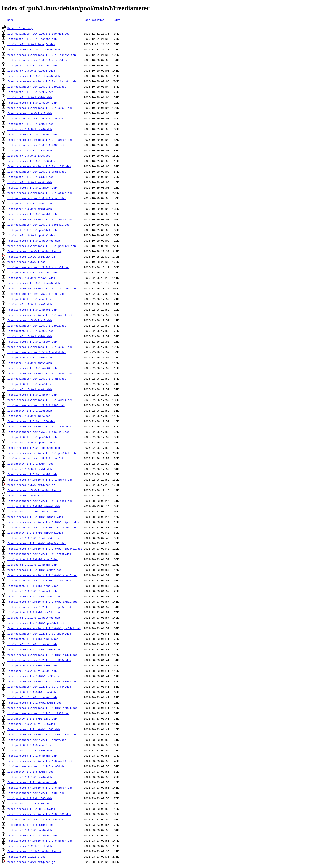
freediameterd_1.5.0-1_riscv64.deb (34, 283)
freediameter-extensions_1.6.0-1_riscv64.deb (42, 81)
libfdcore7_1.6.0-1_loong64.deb (31, 44)
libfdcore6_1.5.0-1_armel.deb (30, 304)
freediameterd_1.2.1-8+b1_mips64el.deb (37, 543)
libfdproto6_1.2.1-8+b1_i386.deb (32, 718)
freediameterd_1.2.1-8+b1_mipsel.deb (35, 517)
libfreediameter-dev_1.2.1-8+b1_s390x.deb (39, 660)
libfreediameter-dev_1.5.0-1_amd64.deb (37, 352)
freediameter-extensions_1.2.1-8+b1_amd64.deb (42, 655)
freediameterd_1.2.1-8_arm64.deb (32, 782)
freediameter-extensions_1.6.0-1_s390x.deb (40, 108)
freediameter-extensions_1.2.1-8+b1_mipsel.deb (43, 522)
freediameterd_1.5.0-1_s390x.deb (32, 341)
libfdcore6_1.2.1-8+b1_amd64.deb (32, 644)
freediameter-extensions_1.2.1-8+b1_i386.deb (42, 734)
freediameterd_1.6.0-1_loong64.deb (34, 49)
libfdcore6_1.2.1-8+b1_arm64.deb (32, 697)
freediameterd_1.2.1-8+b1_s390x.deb (34, 676)
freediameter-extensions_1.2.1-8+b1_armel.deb (42, 602)
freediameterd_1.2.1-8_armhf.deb (32, 756)
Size (117, 20)
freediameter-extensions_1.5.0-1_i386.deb (39, 426)
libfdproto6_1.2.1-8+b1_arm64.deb (33, 692)
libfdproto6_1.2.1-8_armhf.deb (30, 745)
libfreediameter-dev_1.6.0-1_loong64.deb (38, 33)
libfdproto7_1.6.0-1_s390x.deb (30, 92)
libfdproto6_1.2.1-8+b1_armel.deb (33, 586)
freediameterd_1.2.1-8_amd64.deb (32, 835)
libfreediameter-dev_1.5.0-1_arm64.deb (37, 379)
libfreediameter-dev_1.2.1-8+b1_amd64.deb (39, 634)
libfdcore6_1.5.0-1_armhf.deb (30, 469)
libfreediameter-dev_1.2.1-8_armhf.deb (37, 740)
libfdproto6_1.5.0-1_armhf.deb (30, 464)
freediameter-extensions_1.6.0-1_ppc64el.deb (42, 246)
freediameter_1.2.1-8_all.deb (30, 846)
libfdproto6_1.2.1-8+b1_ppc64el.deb (34, 612)
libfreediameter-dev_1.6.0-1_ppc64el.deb (38, 225)
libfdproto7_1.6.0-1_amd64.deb (30, 177)
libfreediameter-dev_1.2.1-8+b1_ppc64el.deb (41, 607)
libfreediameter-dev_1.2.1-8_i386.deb (36, 793)
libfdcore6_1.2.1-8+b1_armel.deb (32, 591)
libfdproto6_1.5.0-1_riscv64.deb (32, 272)
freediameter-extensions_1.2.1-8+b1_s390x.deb (42, 681)
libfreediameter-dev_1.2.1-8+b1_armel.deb (39, 580)
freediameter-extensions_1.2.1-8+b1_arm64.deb (42, 708)
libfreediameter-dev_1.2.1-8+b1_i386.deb (38, 713)
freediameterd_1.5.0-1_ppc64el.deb (34, 448)
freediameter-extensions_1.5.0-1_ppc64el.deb (42, 453)
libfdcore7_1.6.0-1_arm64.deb (30, 129)
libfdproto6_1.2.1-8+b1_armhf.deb (33, 559)
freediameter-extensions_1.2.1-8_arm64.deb (40, 788)
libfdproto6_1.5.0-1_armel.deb (30, 299)
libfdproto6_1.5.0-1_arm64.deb (30, 384)
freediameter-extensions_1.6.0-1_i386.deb (39, 166)
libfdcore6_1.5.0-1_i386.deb (29, 416)
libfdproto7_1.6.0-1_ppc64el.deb (32, 230)
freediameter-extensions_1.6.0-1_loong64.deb (42, 55)
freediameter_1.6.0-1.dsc (26, 262)
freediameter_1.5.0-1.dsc (26, 495)
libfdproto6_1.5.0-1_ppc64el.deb (32, 437)
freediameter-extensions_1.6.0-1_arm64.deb (40, 140)
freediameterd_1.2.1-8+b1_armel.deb (34, 596)
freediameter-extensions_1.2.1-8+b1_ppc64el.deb (44, 628)
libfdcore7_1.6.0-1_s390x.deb (30, 97)
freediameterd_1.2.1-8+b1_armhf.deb (34, 570)
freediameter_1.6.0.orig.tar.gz (31, 257)
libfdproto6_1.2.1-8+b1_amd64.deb (33, 639)
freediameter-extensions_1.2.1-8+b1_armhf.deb (42, 575)
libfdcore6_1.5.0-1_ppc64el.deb (31, 442)
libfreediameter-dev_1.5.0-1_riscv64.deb (38, 267)
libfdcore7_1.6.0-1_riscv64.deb (31, 71)
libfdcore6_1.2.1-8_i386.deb (29, 803)
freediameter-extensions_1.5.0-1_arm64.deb (40, 400)
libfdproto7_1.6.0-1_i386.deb (30, 150)
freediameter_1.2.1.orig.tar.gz (31, 862)
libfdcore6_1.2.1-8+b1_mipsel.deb (33, 511)
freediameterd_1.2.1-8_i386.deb (31, 809)
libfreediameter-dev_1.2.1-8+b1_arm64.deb (39, 687)
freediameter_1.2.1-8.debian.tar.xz (34, 851)
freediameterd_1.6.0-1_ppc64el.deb (34, 241)
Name (11, 20)
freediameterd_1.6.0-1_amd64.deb (32, 187)
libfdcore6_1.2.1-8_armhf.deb (30, 750)
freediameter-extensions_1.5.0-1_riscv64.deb (42, 288)
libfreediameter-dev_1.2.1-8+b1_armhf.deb (39, 554)
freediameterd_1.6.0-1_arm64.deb (32, 134)
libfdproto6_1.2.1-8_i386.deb (30, 798)
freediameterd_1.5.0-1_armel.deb (32, 310)
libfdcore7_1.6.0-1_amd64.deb (30, 182)
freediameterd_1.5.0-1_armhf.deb (32, 474)
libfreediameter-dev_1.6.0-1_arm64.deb (37, 118)
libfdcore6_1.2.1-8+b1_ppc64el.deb (34, 618)
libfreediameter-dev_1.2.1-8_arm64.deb (37, 766)
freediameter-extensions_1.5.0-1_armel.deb (40, 315)
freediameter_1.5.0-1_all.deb (30, 320)
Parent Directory (20, 28)
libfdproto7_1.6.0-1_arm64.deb (30, 124)
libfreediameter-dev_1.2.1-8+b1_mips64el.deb (42, 527)
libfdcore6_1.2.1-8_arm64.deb (30, 777)
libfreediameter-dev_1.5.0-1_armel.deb (37, 294)
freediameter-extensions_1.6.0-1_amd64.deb (40, 193)
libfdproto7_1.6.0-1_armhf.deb (30, 203)
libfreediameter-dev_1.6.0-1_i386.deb (36, 145)
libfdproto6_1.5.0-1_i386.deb (30, 411)
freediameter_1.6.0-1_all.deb (30, 113)
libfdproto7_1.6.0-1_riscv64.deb (32, 65)
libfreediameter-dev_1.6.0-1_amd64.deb (37, 172)
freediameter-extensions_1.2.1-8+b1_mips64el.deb (45, 549)
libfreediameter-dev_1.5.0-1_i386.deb (36, 405)
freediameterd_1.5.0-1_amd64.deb (32, 368)
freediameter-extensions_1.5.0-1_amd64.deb (40, 373)
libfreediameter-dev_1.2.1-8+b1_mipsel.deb (40, 501)
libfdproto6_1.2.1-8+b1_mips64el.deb (35, 533)
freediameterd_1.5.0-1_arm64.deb (32, 395)
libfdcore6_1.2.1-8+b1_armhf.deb (32, 565)
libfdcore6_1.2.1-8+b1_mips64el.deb (34, 538)
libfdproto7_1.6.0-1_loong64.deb (32, 39)
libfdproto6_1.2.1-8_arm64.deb (30, 772)
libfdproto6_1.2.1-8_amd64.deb (30, 825)
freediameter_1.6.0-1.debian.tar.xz (34, 251)
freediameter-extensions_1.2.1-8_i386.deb (39, 814)
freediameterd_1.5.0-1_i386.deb (31, 421)
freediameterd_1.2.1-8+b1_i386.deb (34, 729)
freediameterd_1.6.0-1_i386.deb (31, 161)
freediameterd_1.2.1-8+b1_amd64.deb (34, 649)
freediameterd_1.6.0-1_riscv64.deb (34, 76)
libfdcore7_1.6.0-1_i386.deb (29, 156)
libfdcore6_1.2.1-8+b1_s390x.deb (32, 671)
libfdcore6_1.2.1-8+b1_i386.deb (31, 724)
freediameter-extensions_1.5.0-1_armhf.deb (40, 480)
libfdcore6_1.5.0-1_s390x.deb (30, 336)
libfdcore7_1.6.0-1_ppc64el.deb (31, 235)
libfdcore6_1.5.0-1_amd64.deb (30, 363)
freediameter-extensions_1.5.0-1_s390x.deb (40, 347)
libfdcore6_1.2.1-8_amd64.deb (30, 830)
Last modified (94, 20)
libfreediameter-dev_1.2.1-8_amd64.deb (37, 819)
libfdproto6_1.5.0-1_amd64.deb (30, 357)
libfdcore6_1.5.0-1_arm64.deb (30, 389)
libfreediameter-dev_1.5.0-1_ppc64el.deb (38, 432)
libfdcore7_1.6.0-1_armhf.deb (30, 209)
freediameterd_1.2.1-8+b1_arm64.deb (34, 703)
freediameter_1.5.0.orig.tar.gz (31, 485)
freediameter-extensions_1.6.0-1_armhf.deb (40, 219)
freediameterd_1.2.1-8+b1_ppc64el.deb (36, 623)
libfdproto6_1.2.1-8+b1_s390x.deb (33, 665)
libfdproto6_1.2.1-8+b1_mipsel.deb (34, 506)
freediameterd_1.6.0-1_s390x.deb (32, 103)
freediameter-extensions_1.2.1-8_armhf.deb (40, 761)
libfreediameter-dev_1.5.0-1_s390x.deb (37, 326)
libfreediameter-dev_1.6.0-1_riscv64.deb (38, 60)
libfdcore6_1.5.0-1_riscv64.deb (31, 278)
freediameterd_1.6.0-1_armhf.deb (32, 214)
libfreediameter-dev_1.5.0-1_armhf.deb (37, 458)
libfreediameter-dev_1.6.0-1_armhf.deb (37, 198)
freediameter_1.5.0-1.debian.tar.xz (34, 490)
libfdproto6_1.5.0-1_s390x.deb (30, 331)
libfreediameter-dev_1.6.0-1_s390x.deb (37, 87)
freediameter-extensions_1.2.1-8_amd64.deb (40, 841)
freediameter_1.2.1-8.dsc (26, 857)
